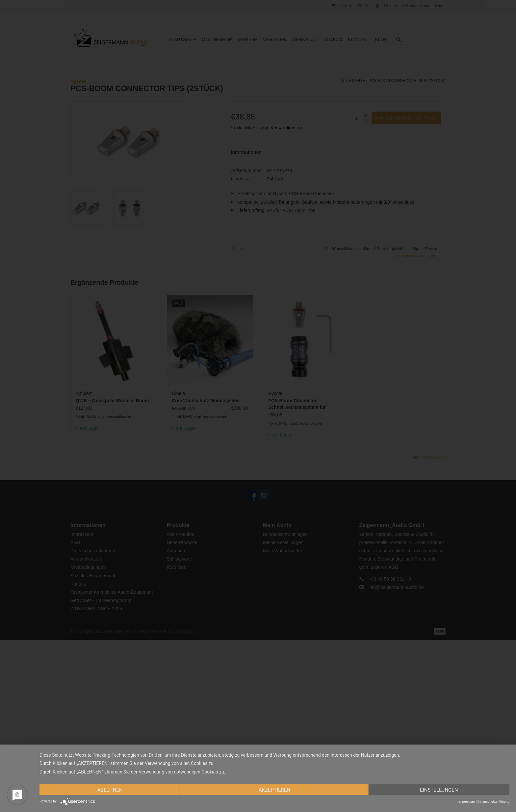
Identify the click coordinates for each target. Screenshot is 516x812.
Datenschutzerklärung (493, 802)
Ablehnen (110, 790)
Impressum (467, 802)
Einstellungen (439, 790)
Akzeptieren (274, 790)
